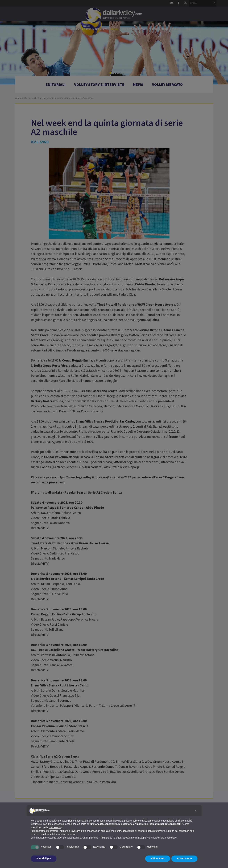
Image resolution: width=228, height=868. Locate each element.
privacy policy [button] (131, 821)
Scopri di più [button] (44, 858)
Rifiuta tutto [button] (158, 858)
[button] (196, 811)
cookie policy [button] (55, 827)
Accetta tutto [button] (184, 858)
